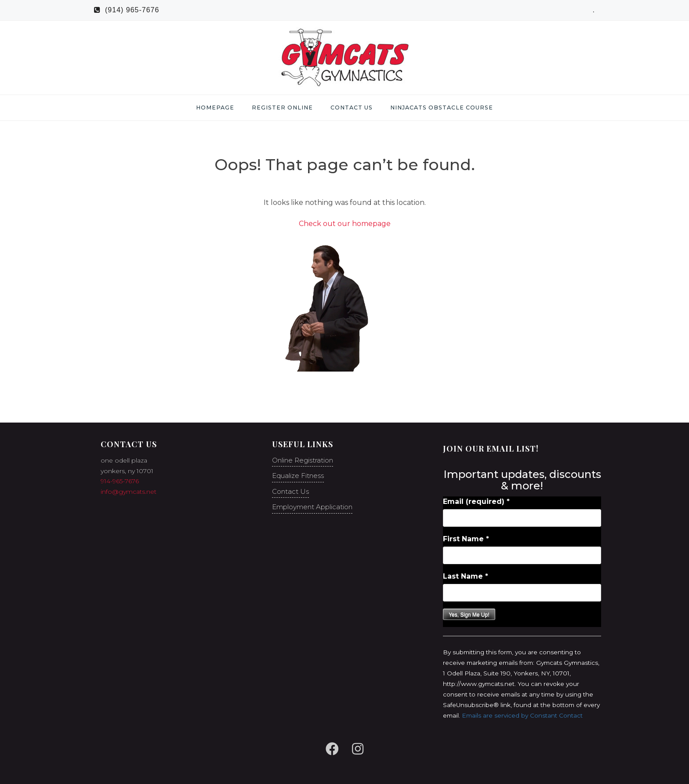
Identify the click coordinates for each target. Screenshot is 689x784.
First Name (466, 539)
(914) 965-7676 (127, 10)
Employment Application (312, 507)
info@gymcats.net (129, 492)
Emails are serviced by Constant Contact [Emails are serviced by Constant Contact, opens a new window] (522, 715)
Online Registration (303, 460)
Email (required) (476, 501)
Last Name (466, 576)
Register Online (282, 108)
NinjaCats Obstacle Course (442, 108)
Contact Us (352, 108)
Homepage (215, 108)
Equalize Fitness (298, 476)
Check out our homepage (345, 224)
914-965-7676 (120, 481)
